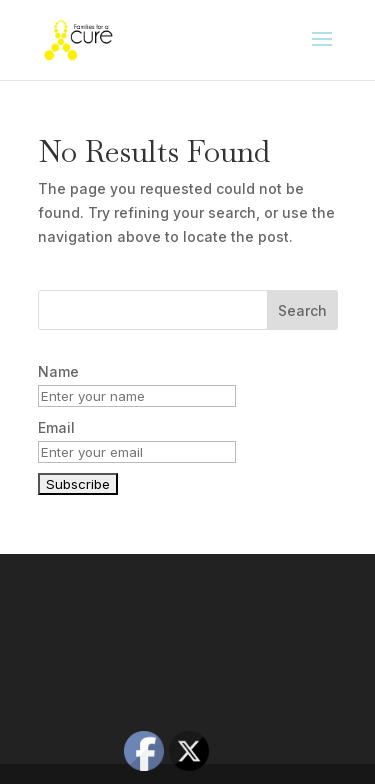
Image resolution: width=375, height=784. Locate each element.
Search (302, 310)
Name (58, 371)
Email (56, 427)
